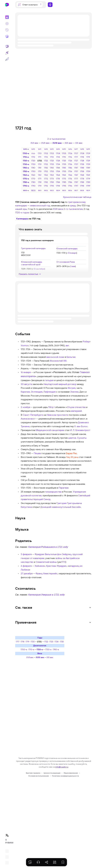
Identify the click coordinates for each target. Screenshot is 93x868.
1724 (58, 161)
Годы (40, 638)
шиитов (72, 438)
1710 (33, 157)
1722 (46, 161)
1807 (76, 190)
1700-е (26, 153)
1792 (46, 186)
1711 (40, 157)
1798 (82, 186)
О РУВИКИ (8, 841)
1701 (40, 153)
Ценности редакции (52, 773)
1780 (33, 182)
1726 (70, 161)
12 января (72, 253)
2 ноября (26, 407)
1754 (58, 171)
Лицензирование (71, 773)
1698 (82, 149)
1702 (46, 153)
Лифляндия (49, 392)
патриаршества (53, 492)
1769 (88, 175)
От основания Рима (66, 262)
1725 (64, 161)
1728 (82, 161)
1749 (88, 168)
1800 (33, 190)
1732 (46, 164)
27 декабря (27, 573)
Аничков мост (28, 419)
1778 (82, 179)
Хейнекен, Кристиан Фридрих (51, 566)
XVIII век (57, 143)
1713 (52, 157)
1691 (40, 149)
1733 (52, 164)
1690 (33, 149)
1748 (82, 168)
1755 (64, 171)
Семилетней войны (46, 562)
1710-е (26, 157)
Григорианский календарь (33, 248)
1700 (33, 153)
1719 (88, 157)
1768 (82, 175)
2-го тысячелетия (73, 209)
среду (73, 205)
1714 (58, 157)
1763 (52, 175)
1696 (70, 149)
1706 (70, 153)
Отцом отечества (76, 407)
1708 (82, 153)
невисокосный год (40, 205)
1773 (52, 179)
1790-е (26, 186)
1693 (52, 149)
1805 (64, 190)
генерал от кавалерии (33, 558)
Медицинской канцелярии (50, 430)
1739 (88, 164)
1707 (76, 153)
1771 (40, 179)
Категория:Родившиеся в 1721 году (48, 547)
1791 (40, 186)
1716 (70, 157)
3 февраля (26, 554)
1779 (88, 179)
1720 (33, 161)
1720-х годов (22, 212)
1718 (82, 157)
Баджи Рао (71, 453)
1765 (64, 175)
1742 (46, 168)
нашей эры (21, 209)
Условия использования (39, 776)
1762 (46, 175)
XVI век (34, 143)
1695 (64, 149)
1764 (58, 175)
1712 (46, 157)
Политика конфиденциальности (65, 776)
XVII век (45, 143)
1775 (64, 179)
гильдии (49, 380)
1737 (76, 164)
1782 (46, 182)
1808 (82, 190)
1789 (88, 182)
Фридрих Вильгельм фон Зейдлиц (53, 554)
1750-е (26, 171)
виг (67, 345)
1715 (64, 157)
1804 (58, 190)
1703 (52, 153)
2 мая (73, 266)
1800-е (26, 190)
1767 (76, 175)
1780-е (26, 182)
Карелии (25, 392)
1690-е (26, 149)
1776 (70, 179)
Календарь (22, 219)
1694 (58, 149)
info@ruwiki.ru (62, 767)
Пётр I (51, 407)
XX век (79, 143)
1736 (70, 164)
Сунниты (82, 438)
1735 (64, 164)
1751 (40, 171)
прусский (77, 554)
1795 (64, 186)
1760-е (26, 175)
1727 (76, 161)
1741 (40, 168)
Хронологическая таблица (77, 197)
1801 (40, 190)
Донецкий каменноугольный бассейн (61, 507)
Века (40, 653)
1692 (46, 149)
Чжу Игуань (72, 457)
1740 (33, 168)
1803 (52, 190)
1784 (58, 182)
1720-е (26, 161)
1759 (88, 171)
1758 (82, 171)
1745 (64, 168)
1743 (52, 168)
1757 (76, 171)
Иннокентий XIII (58, 361)
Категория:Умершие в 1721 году (46, 595)
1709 (88, 153)
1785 (64, 182)
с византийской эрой (31, 265)
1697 (76, 149)
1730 (33, 164)
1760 (33, 175)
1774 (58, 179)
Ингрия (72, 388)
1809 (88, 190)
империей (76, 411)
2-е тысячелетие (56, 139)
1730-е (26, 164)
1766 (70, 175)
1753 (52, 171)
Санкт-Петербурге (33, 415)
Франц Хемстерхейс (47, 573)
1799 (88, 186)
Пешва (37, 453)
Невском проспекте (57, 415)
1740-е (26, 168)
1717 (76, 157)
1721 (40, 161)
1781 (40, 182)
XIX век (69, 143)
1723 (52, 161)
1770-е (26, 179)
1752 (46, 171)
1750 (33, 171)
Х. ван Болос (81, 426)
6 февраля (26, 566)
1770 (33, 179)
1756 (70, 171)
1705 (64, 153)
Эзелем (74, 392)
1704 (58, 153)
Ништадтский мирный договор (60, 384)
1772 (46, 179)
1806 (70, 190)
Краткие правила (33, 773)
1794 (58, 186)
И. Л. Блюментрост (80, 430)
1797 (76, 186)
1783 (52, 182)
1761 (40, 175)
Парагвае (64, 488)
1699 (88, 149)
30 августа (26, 384)
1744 (58, 168)
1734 (58, 164)
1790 (33, 186)
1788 (82, 182)
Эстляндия (37, 392)
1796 (70, 186)
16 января (26, 372)
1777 (76, 179)
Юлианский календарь (67, 248)
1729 (88, 161)
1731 (40, 164)
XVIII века (58, 209)
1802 (46, 190)
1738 (82, 164)
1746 (70, 168)
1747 (76, 168)
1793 (52, 186)
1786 (70, 182)
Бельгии (71, 357)
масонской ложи (55, 357)
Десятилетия (40, 646)
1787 (76, 182)
